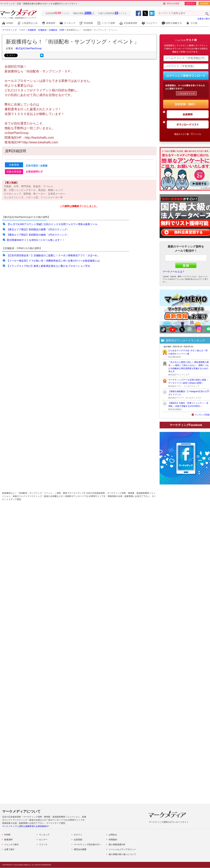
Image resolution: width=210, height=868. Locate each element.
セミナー (43, 840)
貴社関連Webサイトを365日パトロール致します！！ (36, 240)
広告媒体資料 (131, 23)
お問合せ (113, 835)
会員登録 (204, 4)
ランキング (70, 23)
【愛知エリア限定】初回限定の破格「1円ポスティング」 (38, 235)
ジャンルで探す (12, 845)
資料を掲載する (174, 23)
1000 (88, 13)
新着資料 (51, 23)
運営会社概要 (173, 4)
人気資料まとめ (30, 23)
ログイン (190, 4)
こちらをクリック (186, 93)
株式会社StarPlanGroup (29, 48)
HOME (10, 23)
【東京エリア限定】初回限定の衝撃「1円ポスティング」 (38, 229)
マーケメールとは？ (174, 272)
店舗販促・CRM (56, 30)
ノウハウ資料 (108, 23)
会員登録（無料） (186, 104)
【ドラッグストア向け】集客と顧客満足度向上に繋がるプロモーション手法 (48, 266)
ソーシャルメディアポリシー (122, 849)
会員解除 (188, 114)
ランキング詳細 (202, 415)
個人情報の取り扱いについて (122, 854)
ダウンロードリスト (188, 124)
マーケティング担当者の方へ (87, 845)
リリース (43, 845)
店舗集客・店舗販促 (37, 30)
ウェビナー (152, 23)
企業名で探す (204, 19)
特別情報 (88, 23)
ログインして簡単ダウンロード (186, 76)
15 (116, 13)
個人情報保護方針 (117, 845)
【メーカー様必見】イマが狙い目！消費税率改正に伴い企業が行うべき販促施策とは (53, 261)
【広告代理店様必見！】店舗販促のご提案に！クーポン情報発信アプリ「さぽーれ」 (53, 255)
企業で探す (9, 849)
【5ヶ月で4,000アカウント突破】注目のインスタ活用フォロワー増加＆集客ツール (52, 224)
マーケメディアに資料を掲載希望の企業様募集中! (25, 826)
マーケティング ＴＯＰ (14, 30)
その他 (194, 23)
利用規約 (113, 840)
